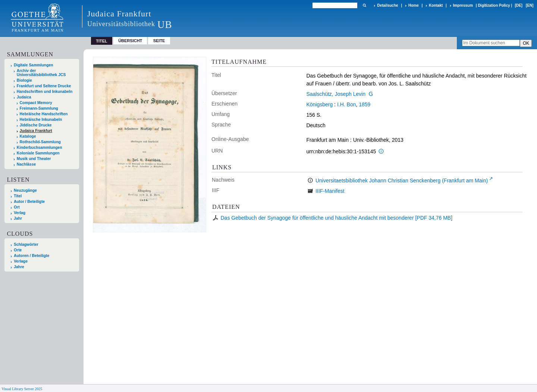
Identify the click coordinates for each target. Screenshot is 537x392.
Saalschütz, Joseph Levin (336, 94)
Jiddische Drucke (36, 125)
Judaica (24, 97)
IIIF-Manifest (330, 191)
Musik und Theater (34, 159)
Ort (17, 207)
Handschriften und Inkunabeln (45, 92)
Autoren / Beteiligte (32, 256)
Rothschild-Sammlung (40, 142)
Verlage (21, 261)
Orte (18, 250)
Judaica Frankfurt (36, 131)
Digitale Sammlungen (34, 65)
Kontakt (436, 5)
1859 (365, 104)
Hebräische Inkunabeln (41, 120)
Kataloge (28, 136)
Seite (159, 41)
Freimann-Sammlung (39, 108)
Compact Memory (36, 103)
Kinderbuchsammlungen (40, 148)
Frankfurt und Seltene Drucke (44, 86)
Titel (18, 196)
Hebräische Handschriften (44, 114)
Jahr (18, 218)
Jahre (19, 267)
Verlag (20, 213)
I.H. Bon (347, 104)
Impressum (463, 5)
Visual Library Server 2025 (22, 389)
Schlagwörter (26, 244)
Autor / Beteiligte (29, 202)
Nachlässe (26, 164)
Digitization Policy (494, 5)
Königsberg (319, 104)
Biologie (24, 80)
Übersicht (130, 41)
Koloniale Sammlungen (38, 153)
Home (414, 5)
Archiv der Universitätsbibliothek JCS (41, 73)
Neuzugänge (25, 190)
